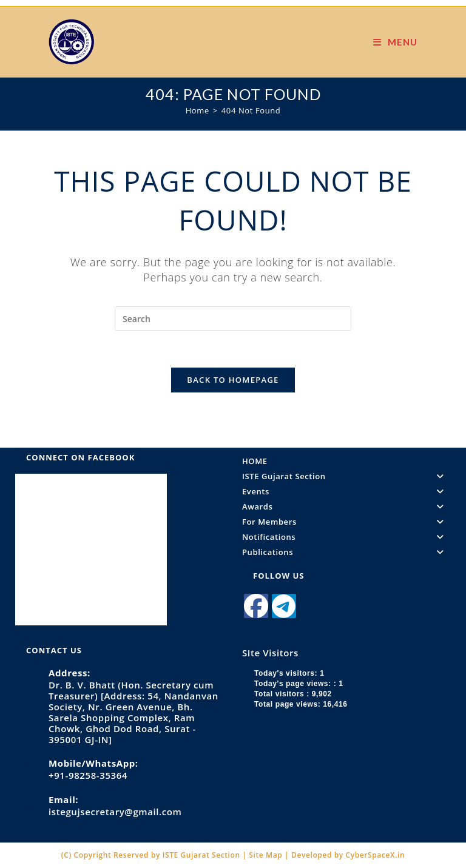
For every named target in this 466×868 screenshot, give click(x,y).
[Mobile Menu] (395, 42)
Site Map (267, 855)
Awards (346, 506)
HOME (255, 461)
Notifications (346, 537)
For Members (346, 522)
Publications (346, 552)
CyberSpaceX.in (376, 855)
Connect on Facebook (80, 457)
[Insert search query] (233, 318)
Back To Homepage (233, 380)
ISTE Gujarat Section (346, 476)
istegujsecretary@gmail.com (115, 812)
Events (346, 491)
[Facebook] (256, 606)
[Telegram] (284, 606)
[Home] (198, 110)
